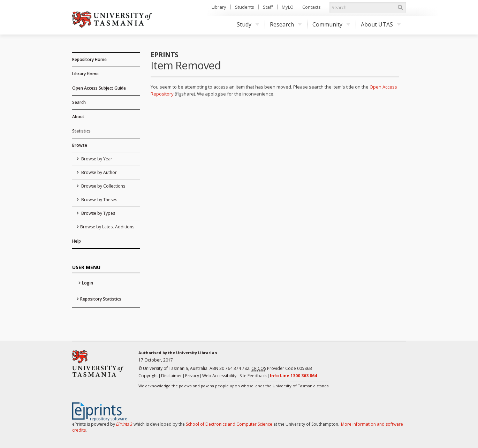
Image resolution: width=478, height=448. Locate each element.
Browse (80, 145)
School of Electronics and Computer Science (229, 424)
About (78, 117)
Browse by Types (98, 213)
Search (79, 102)
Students (245, 7)
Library (219, 7)
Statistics (81, 131)
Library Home (85, 74)
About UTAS (381, 24)
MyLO (288, 7)
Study (248, 24)
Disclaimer (172, 376)
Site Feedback (253, 376)
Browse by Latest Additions (107, 227)
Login (88, 283)
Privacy (192, 376)
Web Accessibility (219, 376)
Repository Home (89, 59)
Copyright (148, 376)
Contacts (312, 7)
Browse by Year (96, 159)
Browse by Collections (103, 186)
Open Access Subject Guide (99, 88)
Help (77, 241)
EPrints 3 (124, 424)
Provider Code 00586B (282, 369)
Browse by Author (98, 172)
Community (331, 24)
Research (286, 24)
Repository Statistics (101, 299)
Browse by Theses (99, 200)
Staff (268, 7)
